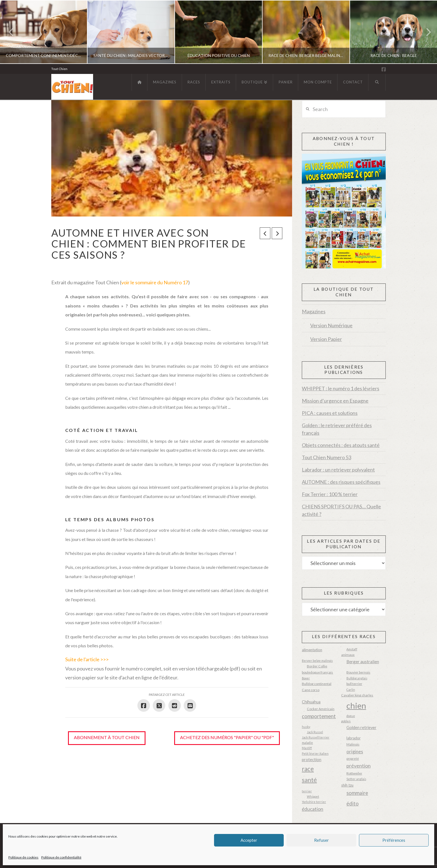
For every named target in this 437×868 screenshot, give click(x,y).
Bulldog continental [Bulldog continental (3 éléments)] (317, 684)
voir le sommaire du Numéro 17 (155, 282)
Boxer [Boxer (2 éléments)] (306, 678)
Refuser (321, 840)
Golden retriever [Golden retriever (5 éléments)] (361, 728)
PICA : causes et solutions (330, 413)
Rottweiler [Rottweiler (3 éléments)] (354, 773)
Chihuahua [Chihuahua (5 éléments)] (311, 702)
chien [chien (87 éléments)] (356, 705)
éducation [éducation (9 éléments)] (313, 809)
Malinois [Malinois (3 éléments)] (353, 744)
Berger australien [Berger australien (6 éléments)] (363, 662)
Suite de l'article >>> (87, 659)
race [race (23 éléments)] (308, 769)
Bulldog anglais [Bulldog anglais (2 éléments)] (357, 678)
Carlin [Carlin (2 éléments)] (351, 690)
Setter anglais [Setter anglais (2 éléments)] (356, 779)
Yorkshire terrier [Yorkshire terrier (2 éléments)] (314, 802)
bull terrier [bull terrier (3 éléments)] (354, 684)
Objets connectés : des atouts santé (341, 445)
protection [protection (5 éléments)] (312, 760)
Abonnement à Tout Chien (107, 737)
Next (425, 32)
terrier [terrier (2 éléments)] (307, 791)
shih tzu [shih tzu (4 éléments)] (347, 785)
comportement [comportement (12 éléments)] (319, 716)
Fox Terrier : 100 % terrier (330, 494)
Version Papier (326, 339)
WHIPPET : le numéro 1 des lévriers (341, 388)
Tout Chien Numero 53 (326, 457)
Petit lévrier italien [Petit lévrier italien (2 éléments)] (315, 753)
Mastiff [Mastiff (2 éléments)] (307, 748)
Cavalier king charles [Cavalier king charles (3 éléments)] (357, 695)
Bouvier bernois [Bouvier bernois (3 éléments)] (358, 672)
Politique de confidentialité (61, 857)
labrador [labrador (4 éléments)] (354, 738)
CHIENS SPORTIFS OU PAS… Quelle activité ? (341, 510)
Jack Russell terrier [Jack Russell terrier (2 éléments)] (316, 737)
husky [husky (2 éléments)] (306, 727)
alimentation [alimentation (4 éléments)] (312, 650)
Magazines (314, 311)
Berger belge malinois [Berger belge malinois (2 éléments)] (317, 661)
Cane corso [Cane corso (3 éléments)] (311, 690)
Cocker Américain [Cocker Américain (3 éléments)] (321, 709)
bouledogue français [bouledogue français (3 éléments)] (317, 672)
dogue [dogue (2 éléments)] (351, 716)
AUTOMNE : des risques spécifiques (341, 482)
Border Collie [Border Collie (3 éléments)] (317, 666)
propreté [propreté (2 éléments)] (353, 758)
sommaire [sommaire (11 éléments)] (357, 793)
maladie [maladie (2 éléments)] (307, 743)
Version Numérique (331, 325)
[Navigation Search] (377, 82)
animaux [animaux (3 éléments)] (348, 655)
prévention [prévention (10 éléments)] (359, 766)
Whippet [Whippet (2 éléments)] (313, 796)
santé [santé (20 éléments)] (309, 780)
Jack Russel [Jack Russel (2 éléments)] (315, 732)
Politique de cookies (23, 857)
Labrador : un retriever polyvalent (338, 470)
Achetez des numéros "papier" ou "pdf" (227, 737)
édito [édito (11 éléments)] (353, 804)
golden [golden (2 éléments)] (346, 721)
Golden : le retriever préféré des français (337, 429)
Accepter (249, 840)
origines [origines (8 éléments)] (355, 752)
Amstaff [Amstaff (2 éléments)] (352, 649)
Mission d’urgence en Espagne (335, 401)
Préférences (394, 840)
